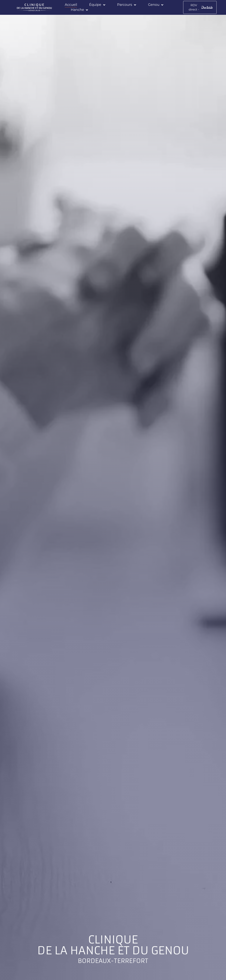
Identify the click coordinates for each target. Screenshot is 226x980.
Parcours (127, 4)
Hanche (80, 9)
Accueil (71, 4)
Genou (156, 4)
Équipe (98, 4)
